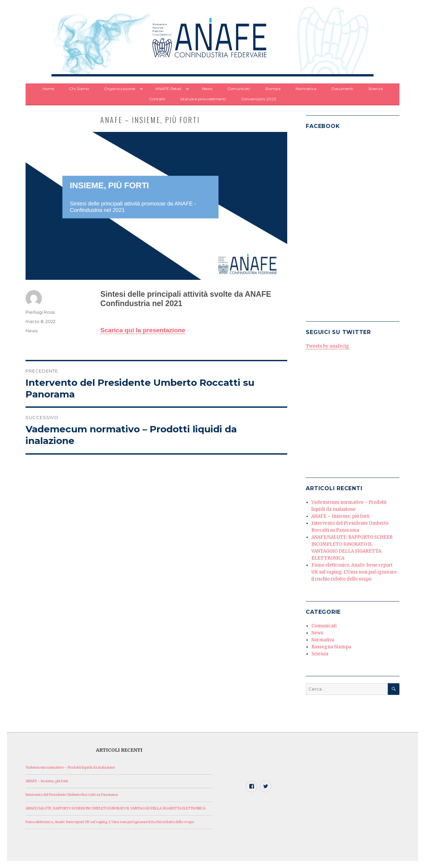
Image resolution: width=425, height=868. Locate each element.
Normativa (306, 89)
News (207, 89)
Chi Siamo (79, 89)
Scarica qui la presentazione (143, 330)
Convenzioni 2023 (259, 99)
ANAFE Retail (168, 89)
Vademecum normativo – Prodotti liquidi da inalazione (70, 767)
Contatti (157, 99)
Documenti (342, 89)
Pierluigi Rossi (40, 312)
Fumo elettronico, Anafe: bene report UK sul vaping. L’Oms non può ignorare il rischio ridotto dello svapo (354, 572)
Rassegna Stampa (331, 647)
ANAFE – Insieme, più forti (340, 516)
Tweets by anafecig (327, 346)
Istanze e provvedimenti (203, 99)
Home (48, 89)
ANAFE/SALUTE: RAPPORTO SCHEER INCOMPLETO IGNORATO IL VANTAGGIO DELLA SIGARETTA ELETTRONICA (116, 808)
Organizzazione (120, 89)
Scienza (376, 89)
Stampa (273, 89)
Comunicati (239, 89)
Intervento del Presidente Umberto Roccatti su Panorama (72, 795)
